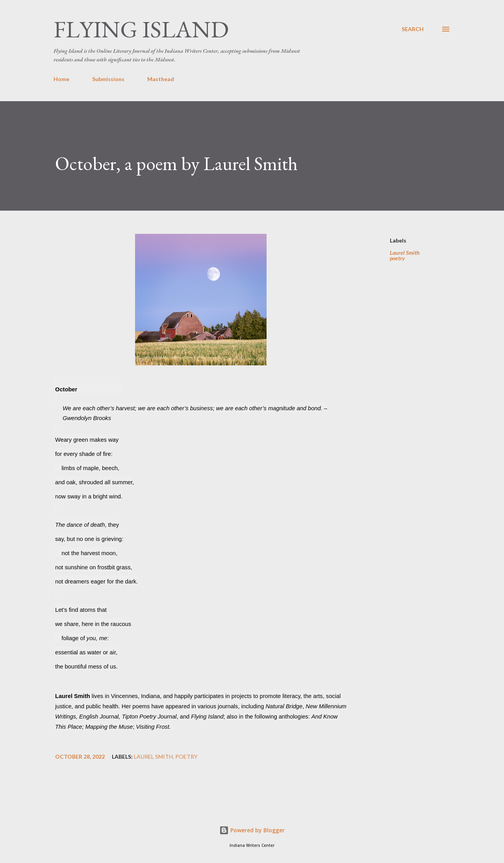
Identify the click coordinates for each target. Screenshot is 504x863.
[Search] (413, 29)
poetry (397, 258)
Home (61, 79)
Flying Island (141, 29)
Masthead (161, 79)
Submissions (108, 79)
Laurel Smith (405, 253)
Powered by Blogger (252, 830)
